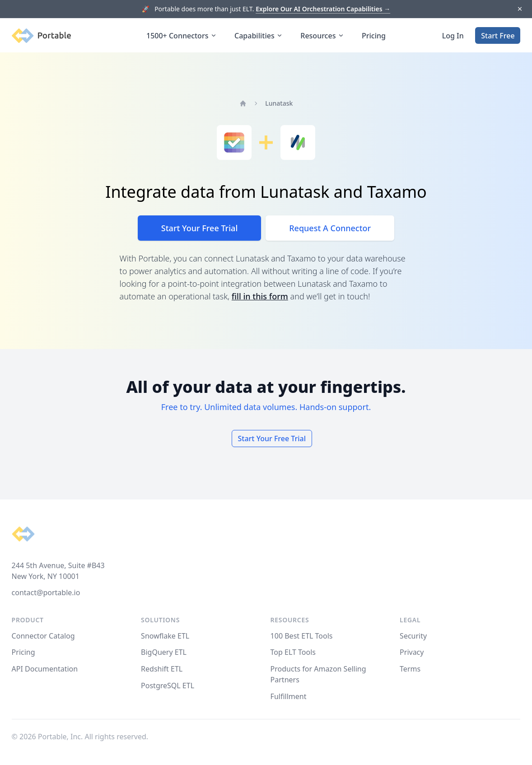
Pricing (374, 36)
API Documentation (45, 669)
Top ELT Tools (293, 652)
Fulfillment (289, 696)
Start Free (498, 36)
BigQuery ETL (164, 652)
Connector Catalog (43, 636)
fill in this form (260, 296)
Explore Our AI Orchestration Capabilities (323, 9)
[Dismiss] (520, 9)
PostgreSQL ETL (168, 686)
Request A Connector (330, 228)
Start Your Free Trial (199, 228)
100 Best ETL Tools (302, 636)
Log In (453, 36)
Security (413, 636)
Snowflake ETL (165, 636)
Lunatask (279, 103)
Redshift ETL (162, 669)
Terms (410, 669)
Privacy (412, 652)
